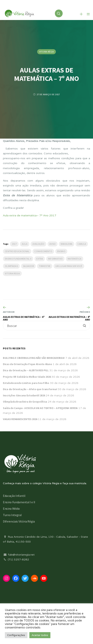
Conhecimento (43, 251)
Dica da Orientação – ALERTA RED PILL (26, 370)
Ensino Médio (11, 509)
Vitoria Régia (47, 52)
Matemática (75, 259)
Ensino (61, 251)
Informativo (55, 259)
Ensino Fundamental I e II (19, 502)
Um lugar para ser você (69, 266)
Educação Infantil (14, 496)
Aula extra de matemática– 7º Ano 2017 (30, 215)
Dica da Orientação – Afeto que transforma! (30, 389)
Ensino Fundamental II (18, 259)
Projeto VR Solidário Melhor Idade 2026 (27, 377)
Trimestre (45, 266)
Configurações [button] (16, 635)
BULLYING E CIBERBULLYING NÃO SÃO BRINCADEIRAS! (34, 358)
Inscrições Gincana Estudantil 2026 (24, 395)
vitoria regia (12, 273)
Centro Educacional (17, 251)
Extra (40, 259)
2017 (14, 244)
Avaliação (38, 244)
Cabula (82, 244)
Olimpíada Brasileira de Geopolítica (25, 402)
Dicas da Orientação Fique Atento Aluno (27, 364)
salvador (28, 266)
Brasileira (67, 244)
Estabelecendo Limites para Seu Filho (26, 383)
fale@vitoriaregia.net (19, 555)
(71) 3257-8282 (16, 559)
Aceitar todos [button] (40, 635)
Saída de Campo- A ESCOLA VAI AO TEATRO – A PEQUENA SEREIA (40, 408)
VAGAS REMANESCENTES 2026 (20, 419)
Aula (25, 244)
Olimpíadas (11, 266)
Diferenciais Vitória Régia (19, 521)
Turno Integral (12, 515)
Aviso (53, 244)
